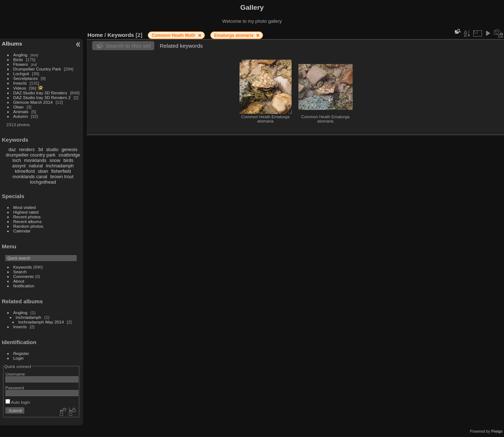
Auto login (18, 402)
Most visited (25, 207)
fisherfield (61, 171)
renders (27, 149)
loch (17, 160)
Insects (20, 83)
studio (52, 149)
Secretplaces (26, 78)
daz (12, 149)
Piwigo (497, 431)
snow (55, 160)
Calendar (22, 231)
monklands (35, 160)
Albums (12, 44)
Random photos (28, 226)
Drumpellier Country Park (37, 69)
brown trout (62, 177)
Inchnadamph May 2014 (41, 322)
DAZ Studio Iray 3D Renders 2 (42, 97)
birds (68, 160)
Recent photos (27, 217)
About (19, 281)
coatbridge (69, 155)
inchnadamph (60, 166)
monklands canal (30, 177)
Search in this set (128, 46)
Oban (19, 107)
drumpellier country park (31, 155)
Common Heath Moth (174, 35)
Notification (24, 286)
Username (15, 374)
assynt (19, 166)
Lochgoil (21, 74)
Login (19, 358)
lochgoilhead (43, 182)
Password (15, 388)
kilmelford (25, 171)
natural (36, 166)
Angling (20, 55)
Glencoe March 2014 (33, 102)
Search (20, 272)
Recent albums (27, 221)
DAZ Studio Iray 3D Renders (40, 93)
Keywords (23, 267)
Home (95, 35)
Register (21, 353)
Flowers (21, 64)
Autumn (21, 116)
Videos (20, 88)
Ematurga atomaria (234, 35)
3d (40, 149)
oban (43, 171)
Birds (18, 59)
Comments (24, 276)
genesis (69, 149)
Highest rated (26, 212)
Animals (21, 112)
